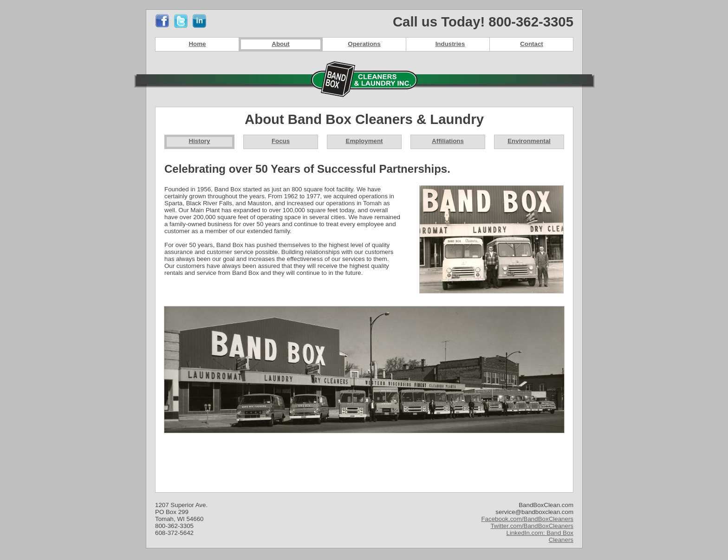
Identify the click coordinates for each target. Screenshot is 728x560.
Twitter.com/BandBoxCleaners (532, 526)
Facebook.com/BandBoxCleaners (527, 519)
